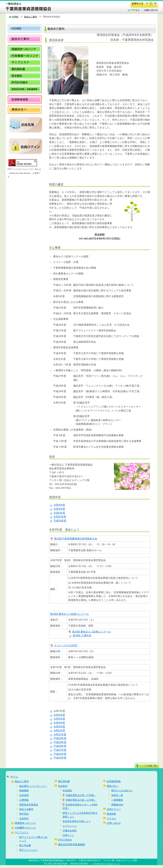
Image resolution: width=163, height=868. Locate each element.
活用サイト (68, 835)
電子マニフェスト (29, 850)
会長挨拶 (24, 795)
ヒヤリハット (70, 826)
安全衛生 (25, 76)
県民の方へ (25, 110)
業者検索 (111, 814)
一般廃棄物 (117, 800)
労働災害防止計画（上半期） (79, 800)
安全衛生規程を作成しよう (77, 821)
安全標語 (67, 790)
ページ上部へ (147, 765)
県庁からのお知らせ (122, 790)
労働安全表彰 (70, 830)
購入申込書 (25, 845)
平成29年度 (60, 742)
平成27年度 (60, 750)
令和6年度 (59, 715)
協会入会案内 (26, 809)
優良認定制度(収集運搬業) (25, 89)
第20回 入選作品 (82, 635)
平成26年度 (60, 754)
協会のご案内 (31, 17)
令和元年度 (60, 517)
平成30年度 (60, 521)
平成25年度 (60, 758)
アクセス (133, 10)
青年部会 (24, 814)
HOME (15, 17)
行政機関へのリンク (25, 56)
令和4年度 (59, 505)
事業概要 (24, 790)
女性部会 (24, 818)
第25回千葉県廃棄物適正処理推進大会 (76, 539)
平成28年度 (60, 746)
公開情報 (24, 800)
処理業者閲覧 (25, 99)
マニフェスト (25, 62)
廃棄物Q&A (117, 805)
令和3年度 (59, 509)
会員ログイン (114, 809)
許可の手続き (25, 82)
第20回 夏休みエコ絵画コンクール (70, 614)
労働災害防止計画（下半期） (79, 795)
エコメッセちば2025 (66, 645)
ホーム (14, 776)
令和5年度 (59, 719)
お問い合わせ (149, 10)
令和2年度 (59, 513)
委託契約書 (25, 69)
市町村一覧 (117, 795)
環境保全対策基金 (29, 805)
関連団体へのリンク (25, 49)
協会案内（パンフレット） (33, 786)
